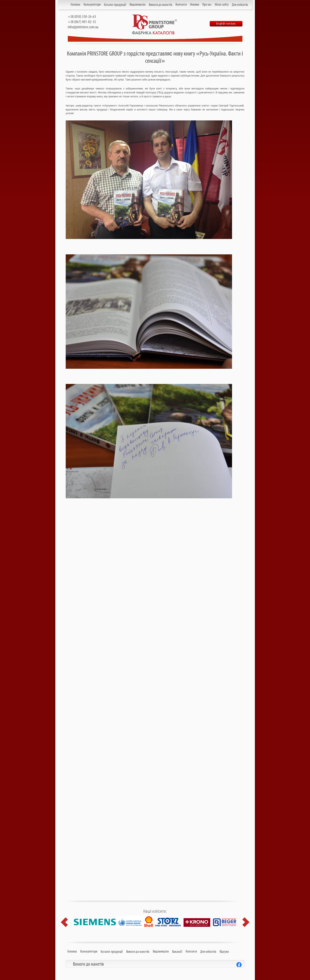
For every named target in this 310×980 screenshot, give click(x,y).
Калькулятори (92, 5)
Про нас (207, 5)
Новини (195, 5)
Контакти (181, 5)
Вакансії (177, 952)
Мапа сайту (222, 5)
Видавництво (138, 5)
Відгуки (224, 952)
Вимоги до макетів (161, 5)
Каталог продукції (115, 5)
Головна (75, 5)
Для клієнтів (240, 5)
